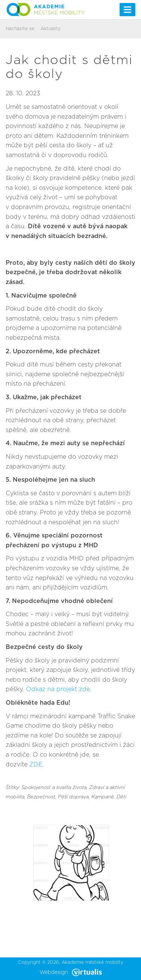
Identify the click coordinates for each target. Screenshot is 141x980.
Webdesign (71, 972)
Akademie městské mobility (92, 962)
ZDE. (37, 765)
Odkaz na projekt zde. (59, 689)
